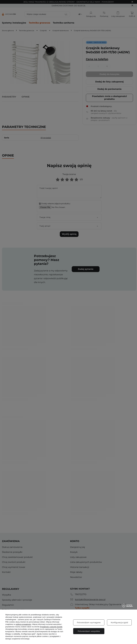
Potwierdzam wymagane (89, 622)
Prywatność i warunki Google (51, 627)
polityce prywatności (23, 624)
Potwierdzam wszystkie (89, 631)
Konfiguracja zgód (119, 622)
